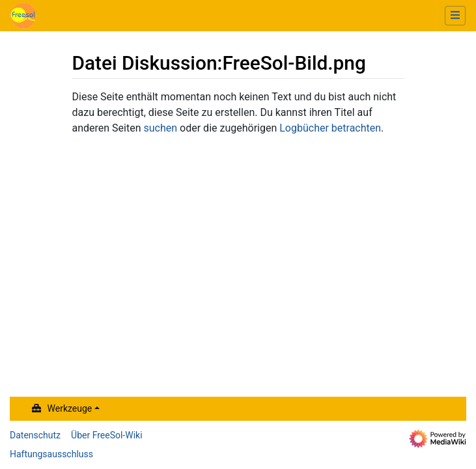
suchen (161, 128)
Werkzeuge (70, 408)
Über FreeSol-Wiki (107, 435)
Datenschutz (35, 435)
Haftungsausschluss (51, 454)
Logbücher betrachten (330, 128)
